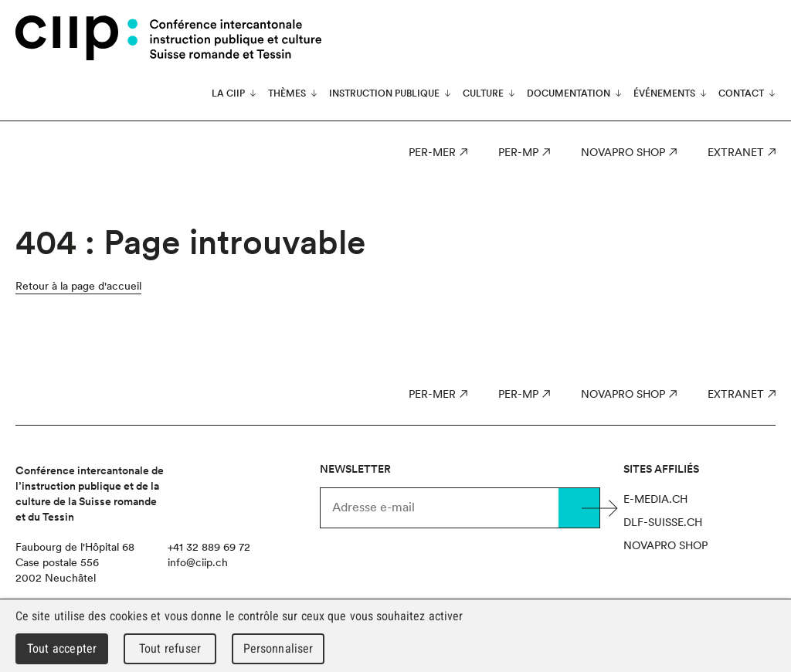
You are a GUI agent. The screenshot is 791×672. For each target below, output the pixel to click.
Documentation (569, 93)
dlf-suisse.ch (663, 522)
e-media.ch (655, 499)
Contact (741, 93)
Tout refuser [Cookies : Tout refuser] (170, 648)
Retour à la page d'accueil (78, 286)
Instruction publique (384, 93)
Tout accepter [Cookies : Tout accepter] (62, 648)
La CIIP (228, 93)
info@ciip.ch (198, 562)
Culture (483, 93)
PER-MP (518, 152)
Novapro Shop (623, 152)
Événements (664, 93)
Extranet (736, 152)
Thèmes (287, 93)
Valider (579, 508)
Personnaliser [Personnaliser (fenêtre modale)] (278, 648)
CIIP (76, 38)
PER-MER (432, 152)
